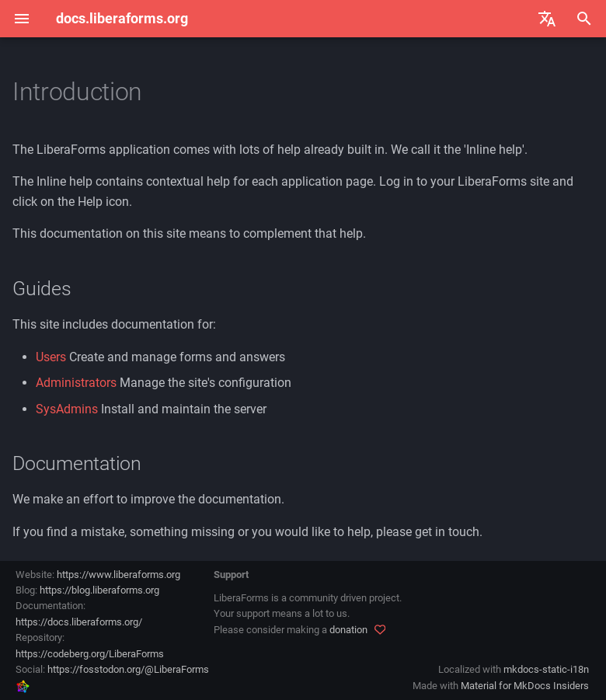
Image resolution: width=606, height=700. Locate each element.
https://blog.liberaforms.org (99, 590)
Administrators (76, 383)
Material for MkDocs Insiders (525, 686)
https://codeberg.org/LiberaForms (90, 654)
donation (348, 630)
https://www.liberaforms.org (118, 575)
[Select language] (547, 19)
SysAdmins (67, 409)
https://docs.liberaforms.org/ (79, 622)
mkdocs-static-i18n (546, 669)
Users (51, 357)
